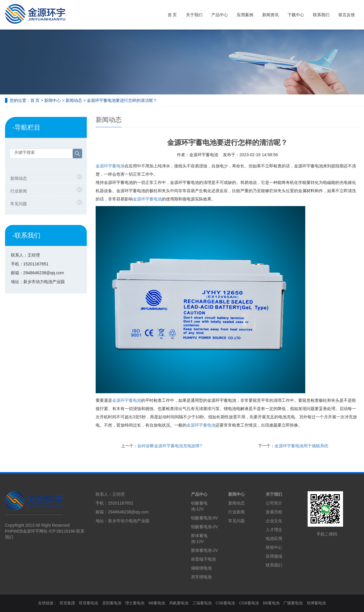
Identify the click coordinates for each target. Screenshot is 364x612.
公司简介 (274, 503)
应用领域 (274, 556)
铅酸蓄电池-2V (205, 527)
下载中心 (296, 15)
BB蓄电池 (157, 603)
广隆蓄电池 (293, 603)
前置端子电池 (203, 559)
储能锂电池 (201, 568)
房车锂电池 (201, 577)
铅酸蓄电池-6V (205, 518)
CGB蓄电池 (249, 603)
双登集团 (67, 603)
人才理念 (274, 530)
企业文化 (274, 521)
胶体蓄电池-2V (205, 550)
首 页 (172, 15)
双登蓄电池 (88, 603)
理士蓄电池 (135, 603)
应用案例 (245, 15)
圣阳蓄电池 (112, 603)
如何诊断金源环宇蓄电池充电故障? (170, 446)
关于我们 (194, 15)
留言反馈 (347, 15)
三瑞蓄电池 (202, 603)
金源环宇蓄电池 (110, 166)
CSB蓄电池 (225, 603)
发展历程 (274, 512)
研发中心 (274, 547)
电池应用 (274, 538)
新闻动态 (74, 100)
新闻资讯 (270, 15)
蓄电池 (147, 199)
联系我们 (321, 15)
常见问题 (19, 204)
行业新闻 (19, 191)
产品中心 (220, 15)
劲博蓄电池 (316, 603)
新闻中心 (53, 100)
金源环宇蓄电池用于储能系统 (301, 446)
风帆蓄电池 (179, 603)
